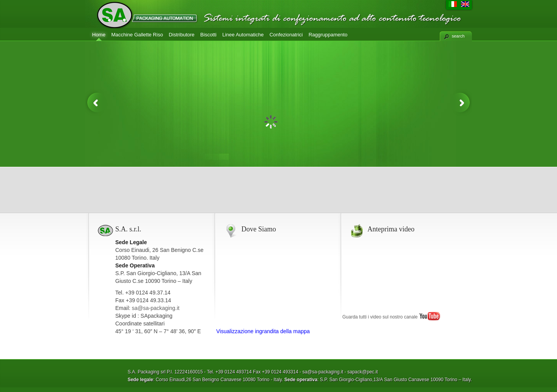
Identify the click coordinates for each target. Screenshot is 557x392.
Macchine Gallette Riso (137, 35)
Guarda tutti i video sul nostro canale (391, 317)
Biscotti (208, 35)
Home (99, 35)
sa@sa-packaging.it (156, 308)
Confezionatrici (286, 35)
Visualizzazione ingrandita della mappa (263, 331)
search (458, 36)
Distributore (181, 35)
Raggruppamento (328, 35)
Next (461, 103)
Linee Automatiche (243, 35)
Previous (96, 103)
